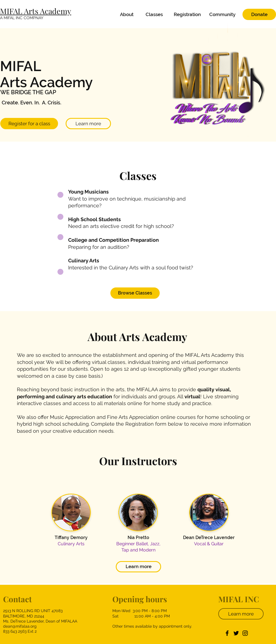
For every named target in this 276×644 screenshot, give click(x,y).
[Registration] (187, 14)
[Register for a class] (29, 124)
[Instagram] (245, 633)
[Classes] (154, 14)
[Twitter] (236, 633)
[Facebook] (227, 633)
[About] (127, 14)
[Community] (222, 14)
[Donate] (259, 14)
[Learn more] (88, 124)
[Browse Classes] (135, 293)
